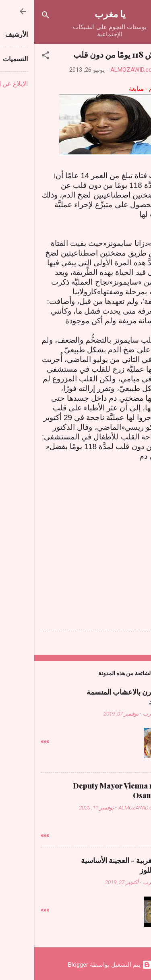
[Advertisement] (76, 524)
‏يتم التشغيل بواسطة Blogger (76, 965)
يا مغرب (76, 14)
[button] (11, 57)
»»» (11, 741)
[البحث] (11, 16)
